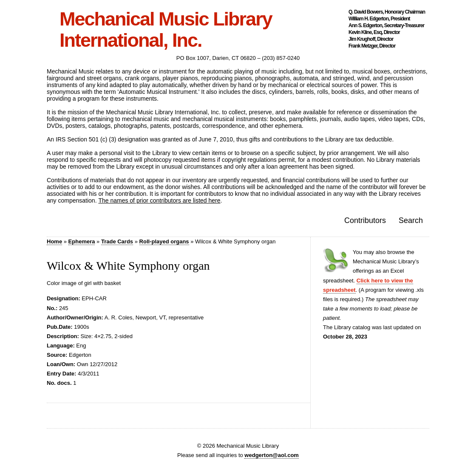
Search (411, 220)
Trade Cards (117, 241)
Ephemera (82, 241)
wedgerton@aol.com (272, 455)
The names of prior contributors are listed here (159, 200)
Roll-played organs (164, 241)
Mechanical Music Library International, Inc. (166, 30)
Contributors (365, 220)
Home (54, 241)
